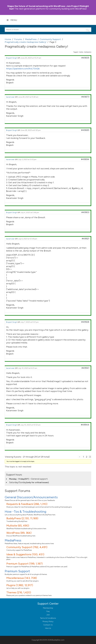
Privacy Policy (48, 621)
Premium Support (17, 571)
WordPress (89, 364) (19, 533)
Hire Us (48, 628)
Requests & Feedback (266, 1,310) (27, 504)
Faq (48, 611)
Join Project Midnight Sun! (48, 7)
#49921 (85, 239)
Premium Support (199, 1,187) (24, 564)
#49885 (85, 130)
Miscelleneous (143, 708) (22, 578)
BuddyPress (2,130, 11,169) (22, 518)
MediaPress (13, 540)
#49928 (85, 322)
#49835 (85, 58)
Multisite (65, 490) (18, 526)
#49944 (85, 425)
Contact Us (48, 625)
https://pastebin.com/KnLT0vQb (23, 69)
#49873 (85, 97)
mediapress (87, 52)
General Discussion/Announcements (31, 497)
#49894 (85, 159)
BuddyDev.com (58, 640)
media (81, 52)
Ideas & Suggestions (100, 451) (25, 554)
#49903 (85, 212)
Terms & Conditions (48, 618)
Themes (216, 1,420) (19, 592)
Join (48, 615)
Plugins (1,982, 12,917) (20, 585)
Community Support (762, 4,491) (27, 547)
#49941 (85, 368)
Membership (48, 608)
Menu (12, 20)
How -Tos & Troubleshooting (25, 512)
